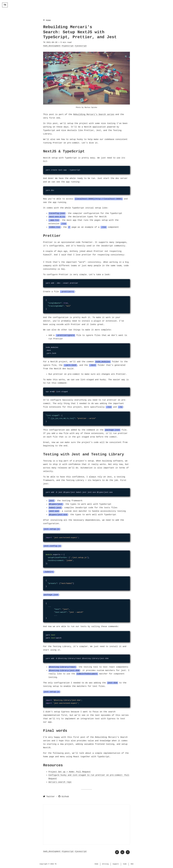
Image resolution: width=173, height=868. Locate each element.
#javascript (81, 46)
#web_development (52, 46)
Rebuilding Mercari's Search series (94, 115)
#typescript (68, 46)
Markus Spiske (91, 107)
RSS (132, 864)
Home (47, 20)
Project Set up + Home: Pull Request (70, 772)
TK (5, 5)
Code (125, 864)
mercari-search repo (60, 782)
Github (64, 797)
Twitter (49, 797)
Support (116, 864)
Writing (105, 864)
